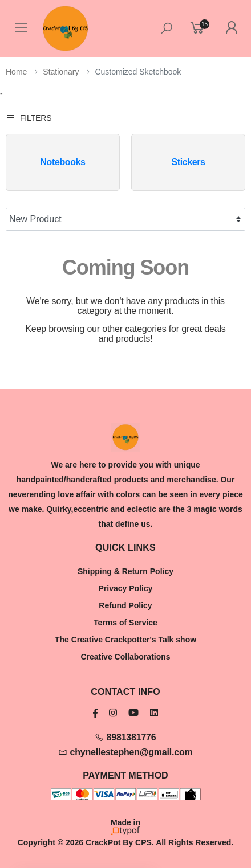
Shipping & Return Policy (125, 571)
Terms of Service (125, 623)
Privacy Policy (126, 588)
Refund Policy (125, 605)
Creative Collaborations (125, 657)
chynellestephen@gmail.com (125, 752)
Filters (29, 118)
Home (16, 72)
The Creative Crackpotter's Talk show (125, 640)
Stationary (61, 72)
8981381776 (125, 737)
